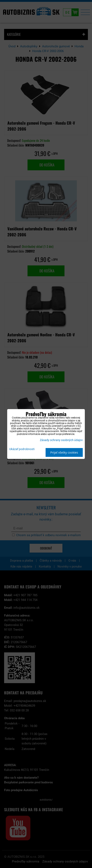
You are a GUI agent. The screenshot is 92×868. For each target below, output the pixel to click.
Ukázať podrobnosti (22, 449)
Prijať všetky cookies (64, 452)
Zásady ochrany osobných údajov (61, 440)
